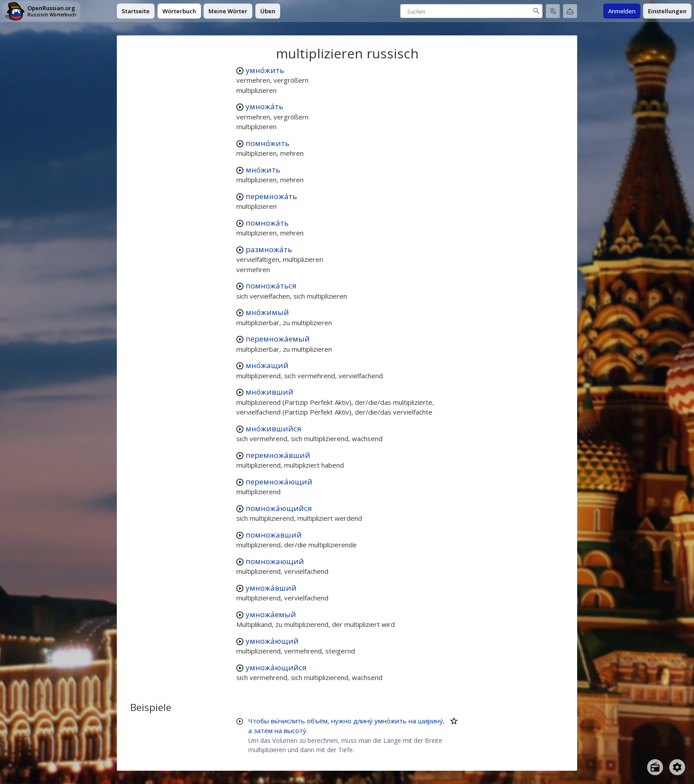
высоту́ (295, 730)
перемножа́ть (271, 196)
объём (317, 721)
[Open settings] (677, 767)
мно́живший (270, 392)
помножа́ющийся (279, 508)
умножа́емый (271, 614)
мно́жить (263, 170)
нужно (341, 721)
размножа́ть (269, 249)
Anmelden (622, 11)
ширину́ (430, 721)
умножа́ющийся (276, 667)
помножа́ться (271, 286)
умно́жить (265, 70)
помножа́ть (267, 223)
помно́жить (268, 143)
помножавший (274, 535)
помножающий (275, 561)
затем (263, 730)
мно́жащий (267, 365)
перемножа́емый (278, 339)
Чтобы (259, 721)
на (412, 721)
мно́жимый (267, 312)
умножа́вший (271, 588)
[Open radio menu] (655, 767)
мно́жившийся (274, 429)
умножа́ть (264, 106)
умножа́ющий (272, 641)
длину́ (363, 721)
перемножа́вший (278, 455)
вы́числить (288, 721)
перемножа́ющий (279, 482)
